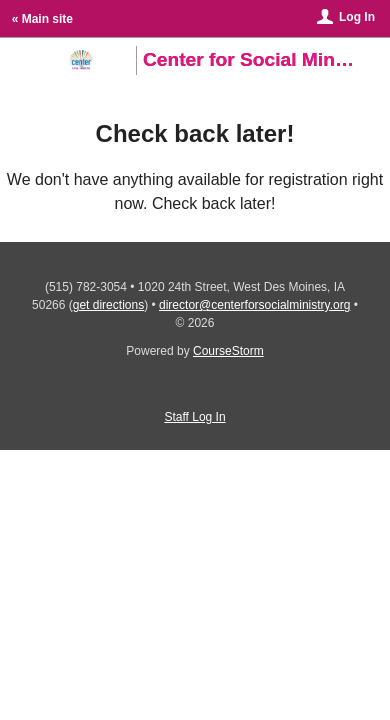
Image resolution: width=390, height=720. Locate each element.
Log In (357, 17)
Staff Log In (194, 417)
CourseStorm (228, 351)
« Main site (42, 19)
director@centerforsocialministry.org (254, 305)
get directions (108, 305)
